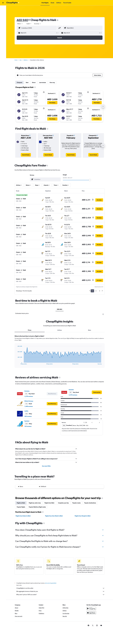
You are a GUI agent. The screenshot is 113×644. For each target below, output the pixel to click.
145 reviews (28, 426)
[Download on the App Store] (91, 615)
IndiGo (26, 411)
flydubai (27, 421)
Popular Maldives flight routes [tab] (37, 507)
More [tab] (90, 330)
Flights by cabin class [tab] (35, 503)
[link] (26, 155)
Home (16, 60)
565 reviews (28, 416)
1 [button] (92, 291)
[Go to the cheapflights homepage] (13, 3)
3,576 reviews (29, 396)
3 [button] (100, 291)
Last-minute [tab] (43, 82)
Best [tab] (27, 82)
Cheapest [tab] (19, 82)
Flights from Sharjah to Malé (83, 516)
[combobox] (20, 24)
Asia (20, 60)
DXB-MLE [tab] (60, 309)
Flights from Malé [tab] (49, 503)
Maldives (26, 60)
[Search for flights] (3, 8)
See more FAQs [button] (46, 466)
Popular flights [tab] (21, 507)
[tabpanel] (60, 353)
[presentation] (58, 20)
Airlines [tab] (60, 330)
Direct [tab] (34, 82)
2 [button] (96, 291)
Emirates (27, 391)
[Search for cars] (3, 12)
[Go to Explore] (3, 16)
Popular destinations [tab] (90, 503)
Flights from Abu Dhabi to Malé (54, 516)
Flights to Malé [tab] (21, 503)
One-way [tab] (52, 82)
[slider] (90, 180)
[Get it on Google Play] (91, 610)
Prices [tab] (30, 330)
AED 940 (22, 20)
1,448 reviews (29, 406)
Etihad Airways (29, 401)
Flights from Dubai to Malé (23, 516)
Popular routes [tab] (76, 503)
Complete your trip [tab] (63, 503)
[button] (3, 3)
